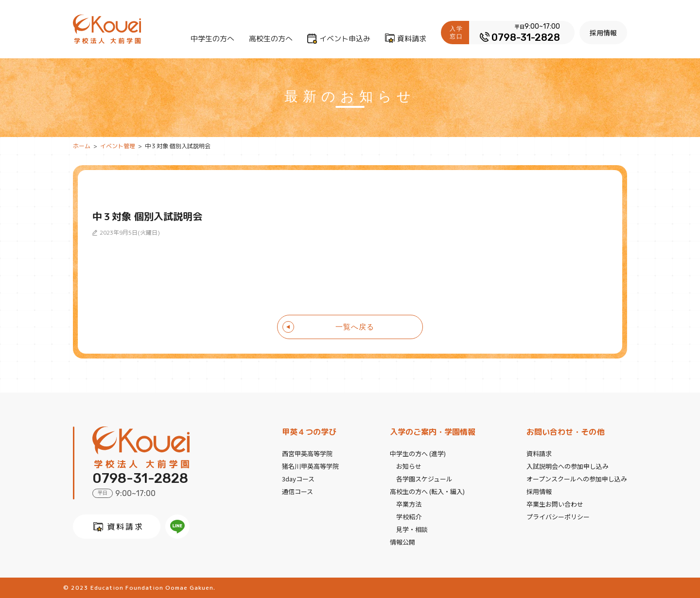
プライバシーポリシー (558, 517)
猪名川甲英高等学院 (310, 466)
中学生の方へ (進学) (418, 453)
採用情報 (603, 33)
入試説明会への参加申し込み (568, 466)
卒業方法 (409, 504)
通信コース (297, 491)
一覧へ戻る (355, 327)
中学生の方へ (212, 39)
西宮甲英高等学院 (307, 453)
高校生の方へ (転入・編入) (427, 491)
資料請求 (412, 39)
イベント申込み (345, 39)
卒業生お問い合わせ (555, 504)
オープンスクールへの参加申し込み (577, 479)
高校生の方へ (271, 39)
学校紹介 (409, 517)
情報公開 (402, 542)
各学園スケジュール (424, 479)
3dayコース (298, 479)
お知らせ (409, 466)
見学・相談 (412, 529)
